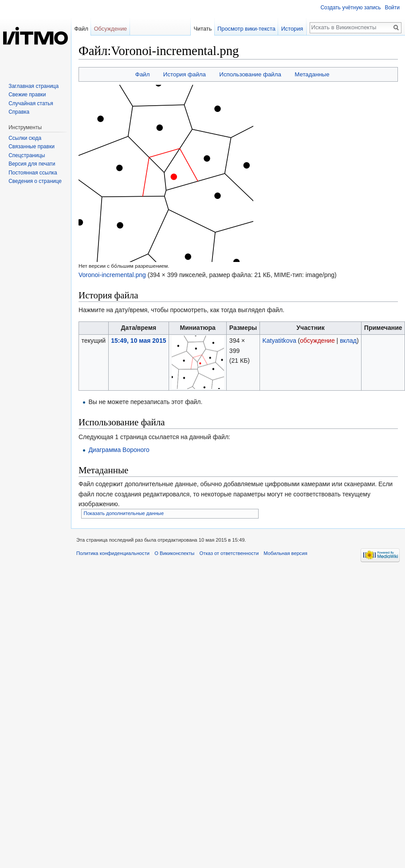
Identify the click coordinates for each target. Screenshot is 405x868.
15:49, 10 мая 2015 (138, 341)
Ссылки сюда (25, 138)
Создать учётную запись (350, 8)
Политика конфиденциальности (113, 553)
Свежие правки (27, 95)
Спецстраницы (27, 155)
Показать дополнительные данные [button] (124, 513)
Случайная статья (31, 103)
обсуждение (317, 341)
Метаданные (312, 74)
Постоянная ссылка (33, 173)
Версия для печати (32, 164)
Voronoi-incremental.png (112, 275)
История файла (185, 74)
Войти (392, 8)
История (294, 29)
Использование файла (250, 74)
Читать (204, 29)
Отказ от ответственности (229, 553)
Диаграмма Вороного (119, 450)
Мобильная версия (285, 553)
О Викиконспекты (174, 553)
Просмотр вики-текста (248, 29)
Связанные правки (31, 147)
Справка (19, 112)
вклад (348, 341)
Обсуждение (111, 29)
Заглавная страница (33, 86)
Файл (143, 74)
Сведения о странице (35, 181)
